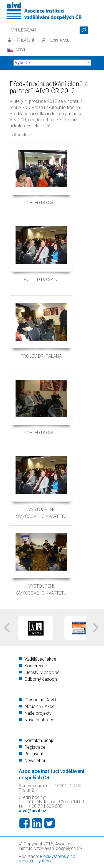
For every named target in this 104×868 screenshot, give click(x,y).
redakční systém (35, 861)
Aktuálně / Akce (40, 706)
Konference (36, 666)
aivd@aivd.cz (33, 811)
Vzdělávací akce (40, 659)
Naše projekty (38, 713)
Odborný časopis (41, 679)
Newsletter (35, 761)
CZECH (21, 50)
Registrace (35, 747)
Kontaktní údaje (39, 740)
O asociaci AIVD (40, 700)
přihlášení (24, 40)
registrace (59, 40)
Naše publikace (39, 720)
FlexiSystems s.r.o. (58, 856)
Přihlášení (34, 754)
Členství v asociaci (42, 672)
